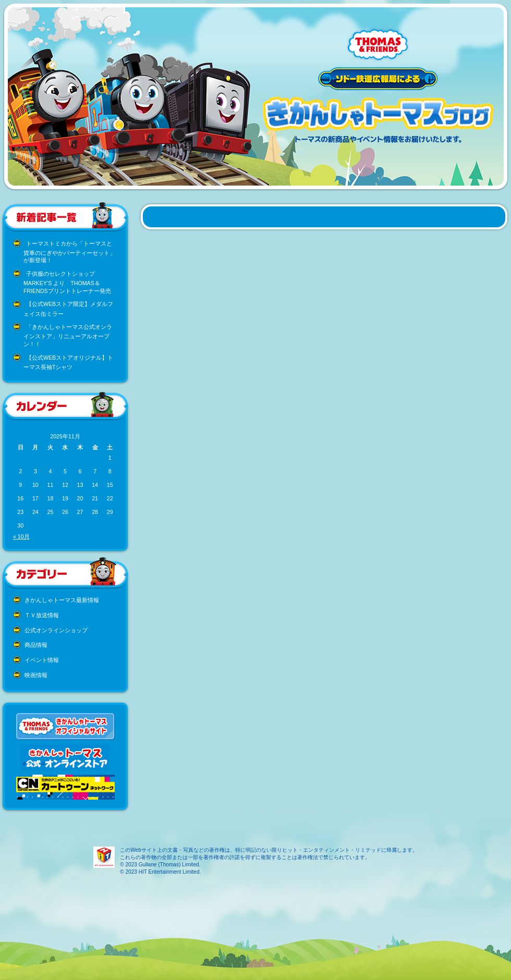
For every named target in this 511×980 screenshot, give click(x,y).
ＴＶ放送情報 (42, 615)
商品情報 (36, 645)
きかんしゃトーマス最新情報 (62, 600)
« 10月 (21, 536)
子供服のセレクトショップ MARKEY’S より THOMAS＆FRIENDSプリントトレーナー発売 (67, 282)
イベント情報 (42, 660)
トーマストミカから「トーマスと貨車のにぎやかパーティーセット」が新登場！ (69, 252)
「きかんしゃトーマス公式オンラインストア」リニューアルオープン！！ (68, 335)
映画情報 (36, 675)
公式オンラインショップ (56, 630)
